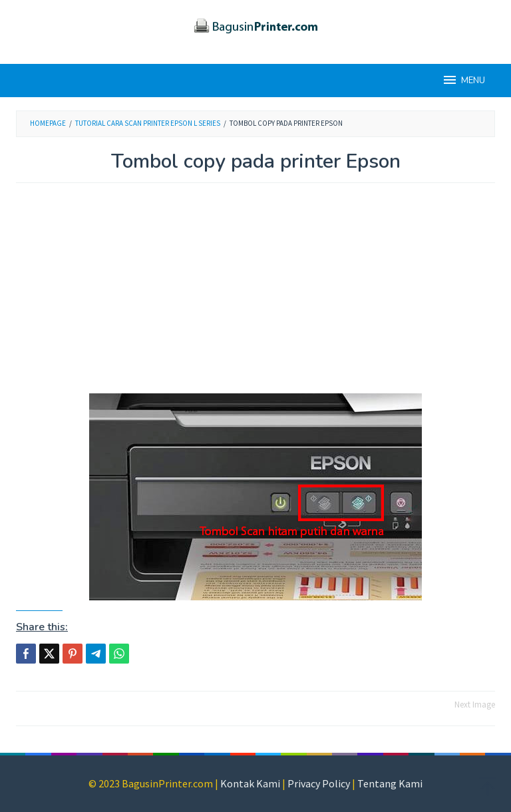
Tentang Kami (390, 783)
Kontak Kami (250, 783)
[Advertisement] (255, 295)
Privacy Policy (319, 783)
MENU (463, 80)
